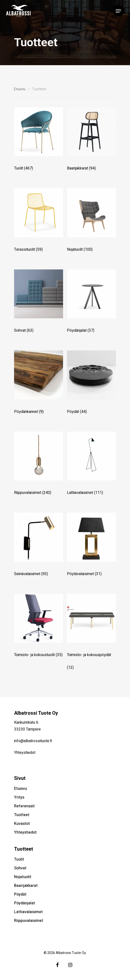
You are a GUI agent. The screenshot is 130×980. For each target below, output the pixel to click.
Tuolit (19, 859)
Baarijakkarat (26, 886)
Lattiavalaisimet (28, 912)
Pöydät (20, 894)
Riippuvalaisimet (29, 921)
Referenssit (24, 806)
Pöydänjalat (24, 903)
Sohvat (20, 868)
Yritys (19, 797)
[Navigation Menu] (118, 11)
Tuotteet (22, 815)
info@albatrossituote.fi (33, 741)
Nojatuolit (23, 877)
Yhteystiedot (25, 753)
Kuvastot (22, 824)
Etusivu (20, 89)
